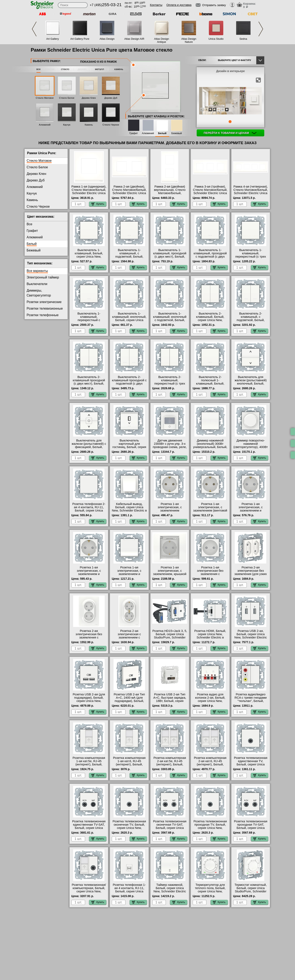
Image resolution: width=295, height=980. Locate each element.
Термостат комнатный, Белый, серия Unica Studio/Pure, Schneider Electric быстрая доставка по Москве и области (251, 893)
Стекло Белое (67, 98)
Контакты (156, 5)
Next (261, 29)
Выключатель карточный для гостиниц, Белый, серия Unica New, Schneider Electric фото (129, 447)
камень (119, 69)
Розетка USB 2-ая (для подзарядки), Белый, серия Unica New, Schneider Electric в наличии (89, 701)
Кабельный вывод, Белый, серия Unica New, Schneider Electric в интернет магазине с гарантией (129, 510)
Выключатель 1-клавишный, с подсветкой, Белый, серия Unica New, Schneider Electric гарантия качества (129, 258)
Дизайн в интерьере (230, 71)
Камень (89, 125)
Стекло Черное (111, 125)
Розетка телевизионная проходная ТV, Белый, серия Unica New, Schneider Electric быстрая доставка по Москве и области (210, 829)
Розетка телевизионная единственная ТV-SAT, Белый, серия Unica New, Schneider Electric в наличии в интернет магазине (89, 829)
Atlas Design (107, 39)
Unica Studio (216, 39)
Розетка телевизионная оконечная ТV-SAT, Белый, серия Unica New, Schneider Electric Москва (170, 828)
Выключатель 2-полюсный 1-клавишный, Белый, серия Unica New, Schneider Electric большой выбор (210, 385)
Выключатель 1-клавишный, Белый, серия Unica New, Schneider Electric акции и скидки (89, 257)
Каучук (67, 125)
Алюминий (45, 125)
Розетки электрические (44, 302)
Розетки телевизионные (45, 308)
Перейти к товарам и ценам (230, 133)
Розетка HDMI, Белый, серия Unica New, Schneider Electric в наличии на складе (210, 636)
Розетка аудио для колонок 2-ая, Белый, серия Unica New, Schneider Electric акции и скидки (210, 701)
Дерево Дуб (111, 98)
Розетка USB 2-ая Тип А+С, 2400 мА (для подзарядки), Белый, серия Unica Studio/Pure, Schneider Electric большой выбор (129, 703)
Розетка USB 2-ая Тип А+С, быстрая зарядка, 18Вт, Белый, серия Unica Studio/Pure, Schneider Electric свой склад (170, 703)
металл (100, 69)
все (39, 69)
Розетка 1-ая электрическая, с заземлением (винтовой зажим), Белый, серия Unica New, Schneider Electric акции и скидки (210, 512)
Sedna (243, 39)
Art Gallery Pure (80, 39)
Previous (34, 29)
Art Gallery (53, 39)
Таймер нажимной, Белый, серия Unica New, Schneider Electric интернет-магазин (170, 890)
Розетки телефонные (43, 315)
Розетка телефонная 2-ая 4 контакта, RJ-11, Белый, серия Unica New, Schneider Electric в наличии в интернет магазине (89, 512)
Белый (162, 133)
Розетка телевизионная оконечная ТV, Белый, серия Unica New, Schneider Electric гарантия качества (129, 828)
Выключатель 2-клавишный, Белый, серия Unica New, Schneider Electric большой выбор (210, 320)
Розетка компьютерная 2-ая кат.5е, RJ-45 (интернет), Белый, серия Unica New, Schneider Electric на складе (170, 766)
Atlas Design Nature (189, 40)
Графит (133, 133)
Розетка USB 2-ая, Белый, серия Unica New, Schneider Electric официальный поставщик (251, 637)
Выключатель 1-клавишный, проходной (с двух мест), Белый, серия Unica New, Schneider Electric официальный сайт (170, 258)
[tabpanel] (230, 101)
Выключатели (37, 284)
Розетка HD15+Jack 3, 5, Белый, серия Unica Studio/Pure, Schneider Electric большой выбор (170, 636)
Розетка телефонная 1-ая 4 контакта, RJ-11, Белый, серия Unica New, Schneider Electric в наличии (129, 891)
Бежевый (177, 133)
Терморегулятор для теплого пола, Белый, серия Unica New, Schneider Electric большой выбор (210, 891)
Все (29, 224)
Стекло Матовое (45, 98)
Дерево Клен (89, 98)
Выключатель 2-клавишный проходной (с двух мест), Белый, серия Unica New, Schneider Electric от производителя (89, 385)
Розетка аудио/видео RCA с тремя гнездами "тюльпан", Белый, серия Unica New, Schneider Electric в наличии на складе (251, 703)
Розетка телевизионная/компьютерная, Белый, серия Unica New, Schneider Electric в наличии (89, 891)
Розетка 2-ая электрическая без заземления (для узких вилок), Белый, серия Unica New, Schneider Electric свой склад (251, 576)
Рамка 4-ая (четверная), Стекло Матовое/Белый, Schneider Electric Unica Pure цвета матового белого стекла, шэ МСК (251, 193)
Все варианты (37, 271)
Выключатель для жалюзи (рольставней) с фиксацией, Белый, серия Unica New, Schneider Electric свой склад (89, 449)
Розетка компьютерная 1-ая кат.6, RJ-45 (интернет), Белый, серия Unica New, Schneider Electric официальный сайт (129, 766)
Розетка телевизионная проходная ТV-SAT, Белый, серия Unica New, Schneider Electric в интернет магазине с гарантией (251, 829)
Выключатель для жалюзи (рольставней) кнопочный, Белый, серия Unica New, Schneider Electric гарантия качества (251, 385)
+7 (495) (106, 5)
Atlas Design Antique (162, 40)
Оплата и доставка (179, 5)
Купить (98, 204)
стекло (65, 69)
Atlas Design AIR (134, 39)
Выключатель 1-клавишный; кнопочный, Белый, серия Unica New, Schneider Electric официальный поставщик (129, 322)
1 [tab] (230, 122)
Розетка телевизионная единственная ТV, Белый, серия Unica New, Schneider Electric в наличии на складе (251, 764)
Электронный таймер (43, 277)
